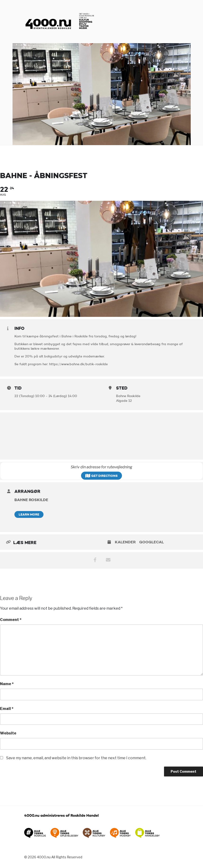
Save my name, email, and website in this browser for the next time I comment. (76, 758)
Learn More (29, 514)
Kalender (125, 542)
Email (7, 709)
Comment (11, 620)
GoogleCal (151, 542)
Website (8, 733)
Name (7, 684)
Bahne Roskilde (31, 500)
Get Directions (101, 476)
